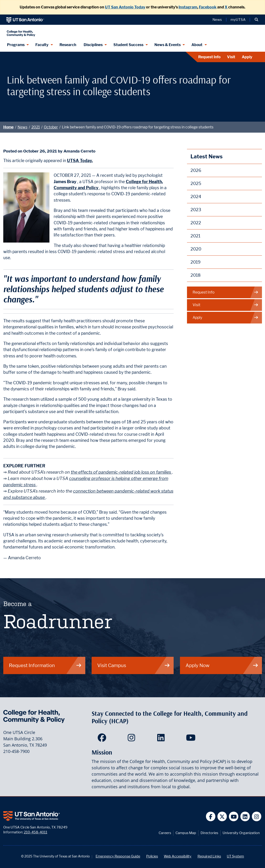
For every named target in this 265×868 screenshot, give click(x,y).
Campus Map (186, 833)
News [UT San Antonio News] (217, 20)
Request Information (45, 665)
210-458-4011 (36, 832)
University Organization (241, 833)
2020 (196, 249)
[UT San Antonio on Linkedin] (245, 816)
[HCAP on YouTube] (191, 739)
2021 (36, 127)
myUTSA (238, 20)
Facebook (208, 7)
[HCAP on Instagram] (132, 739)
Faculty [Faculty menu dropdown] (42, 45)
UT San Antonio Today (125, 7)
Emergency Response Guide (118, 856)
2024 (196, 197)
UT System (235, 856)
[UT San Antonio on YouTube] (234, 816)
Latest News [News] (207, 156)
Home (8, 127)
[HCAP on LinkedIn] (162, 739)
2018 (196, 275)
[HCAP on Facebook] (103, 739)
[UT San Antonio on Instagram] (257, 816)
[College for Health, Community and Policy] (66, 31)
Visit (231, 57)
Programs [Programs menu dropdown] (16, 45)
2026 (196, 170)
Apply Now (222, 665)
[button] (256, 20)
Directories (209, 833)
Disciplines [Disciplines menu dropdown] (93, 45)
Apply (247, 57)
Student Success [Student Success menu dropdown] (128, 45)
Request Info (209, 57)
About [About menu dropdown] (197, 45)
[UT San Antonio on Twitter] (222, 816)
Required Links (209, 856)
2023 (196, 210)
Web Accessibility (178, 856)
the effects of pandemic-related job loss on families (121, 472)
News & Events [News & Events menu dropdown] (168, 45)
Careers (165, 833)
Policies (152, 856)
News (22, 127)
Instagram (188, 7)
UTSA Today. (80, 161)
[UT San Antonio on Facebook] (211, 816)
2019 (196, 262)
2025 (196, 183)
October (51, 127)
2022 (196, 223)
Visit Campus (134, 665)
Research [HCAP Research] (68, 45)
